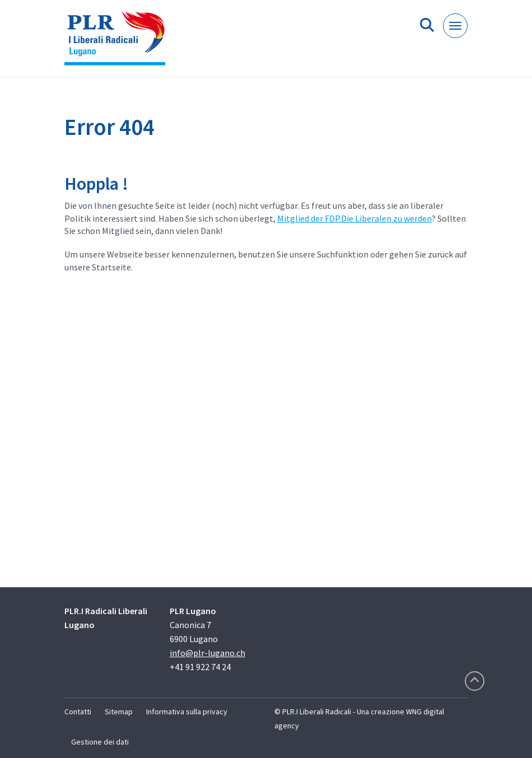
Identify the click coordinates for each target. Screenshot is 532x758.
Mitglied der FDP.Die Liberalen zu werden (354, 218)
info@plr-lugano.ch (207, 653)
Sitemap (119, 712)
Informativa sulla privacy (187, 712)
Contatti (78, 712)
